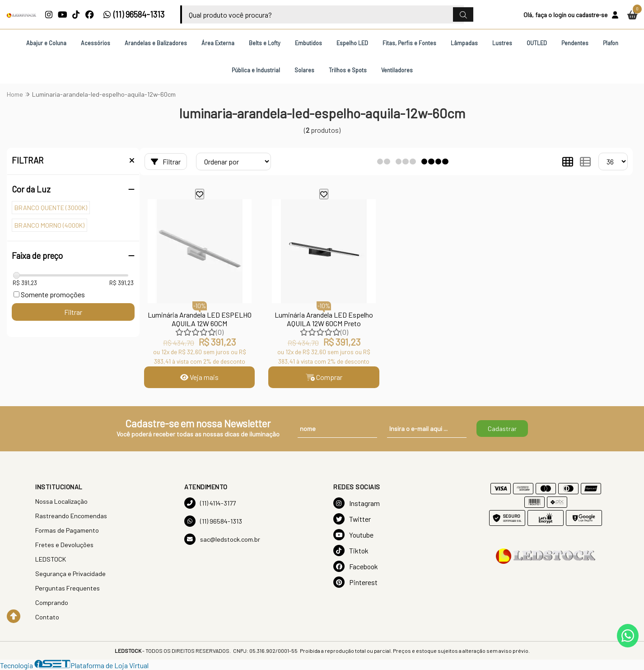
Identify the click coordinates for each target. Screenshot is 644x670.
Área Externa (218, 43)
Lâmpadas (464, 43)
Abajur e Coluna (46, 43)
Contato (47, 617)
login (560, 15)
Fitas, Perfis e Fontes (409, 43)
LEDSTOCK (51, 559)
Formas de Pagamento (67, 530)
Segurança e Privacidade (70, 574)
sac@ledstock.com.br (222, 539)
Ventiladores (397, 70)
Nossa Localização (61, 501)
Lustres (502, 43)
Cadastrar (502, 429)
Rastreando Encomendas (71, 516)
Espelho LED (352, 43)
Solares (304, 70)
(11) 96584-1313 (134, 14)
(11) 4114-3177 (210, 503)
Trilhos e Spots (348, 70)
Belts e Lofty (265, 43)
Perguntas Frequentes (68, 588)
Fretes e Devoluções (64, 545)
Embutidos (308, 43)
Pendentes (575, 43)
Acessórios (96, 43)
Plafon (611, 43)
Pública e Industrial (256, 70)
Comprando (52, 602)
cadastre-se (592, 15)
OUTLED (537, 43)
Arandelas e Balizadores (156, 43)
